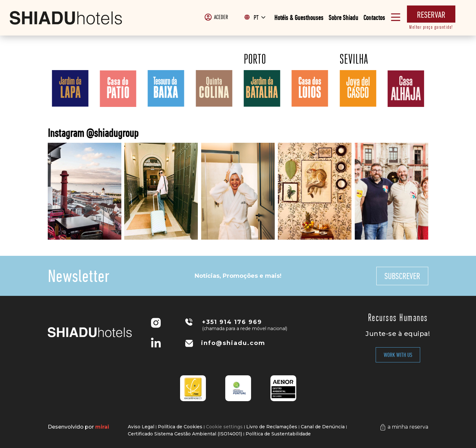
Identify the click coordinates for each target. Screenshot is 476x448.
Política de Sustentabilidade (278, 434)
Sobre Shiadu (343, 18)
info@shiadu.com (233, 343)
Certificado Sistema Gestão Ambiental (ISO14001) (185, 434)
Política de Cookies (180, 427)
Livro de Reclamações (272, 427)
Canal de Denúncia (323, 427)
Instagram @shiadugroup (93, 133)
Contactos (374, 18)
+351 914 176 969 (232, 322)
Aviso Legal (141, 427)
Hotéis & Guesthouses (299, 18)
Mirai (102, 427)
